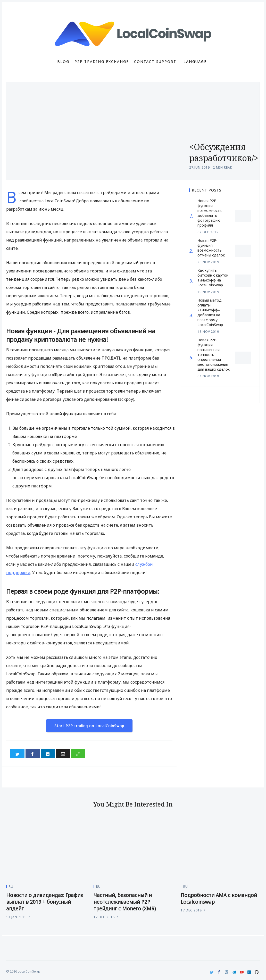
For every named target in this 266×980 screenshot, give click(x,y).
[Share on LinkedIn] (48, 754)
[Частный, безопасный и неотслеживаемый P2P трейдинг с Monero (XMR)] (133, 850)
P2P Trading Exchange (102, 62)
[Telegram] (234, 972)
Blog (63, 62)
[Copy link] (78, 754)
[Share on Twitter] (17, 754)
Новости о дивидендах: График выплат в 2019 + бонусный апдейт (45, 902)
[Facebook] (219, 972)
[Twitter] (212, 972)
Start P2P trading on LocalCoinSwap (89, 726)
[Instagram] (227, 972)
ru (11, 887)
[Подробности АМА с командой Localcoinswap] (220, 850)
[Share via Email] (63, 754)
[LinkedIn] (249, 972)
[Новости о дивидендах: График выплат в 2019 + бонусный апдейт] (46, 850)
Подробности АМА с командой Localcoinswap (219, 899)
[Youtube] (242, 972)
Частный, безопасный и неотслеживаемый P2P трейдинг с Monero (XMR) (125, 902)
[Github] (257, 972)
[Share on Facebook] (33, 754)
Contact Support (155, 62)
